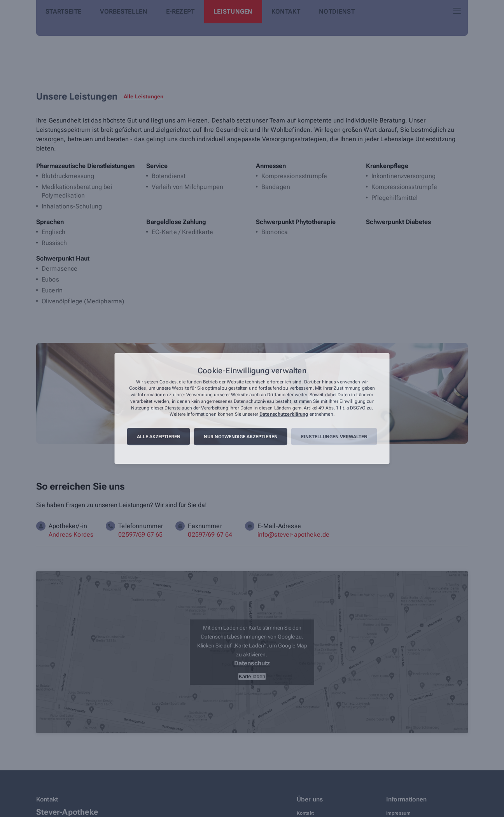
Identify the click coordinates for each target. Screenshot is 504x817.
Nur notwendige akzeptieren (241, 437)
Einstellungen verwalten (334, 437)
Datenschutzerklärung (284, 415)
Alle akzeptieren (159, 437)
